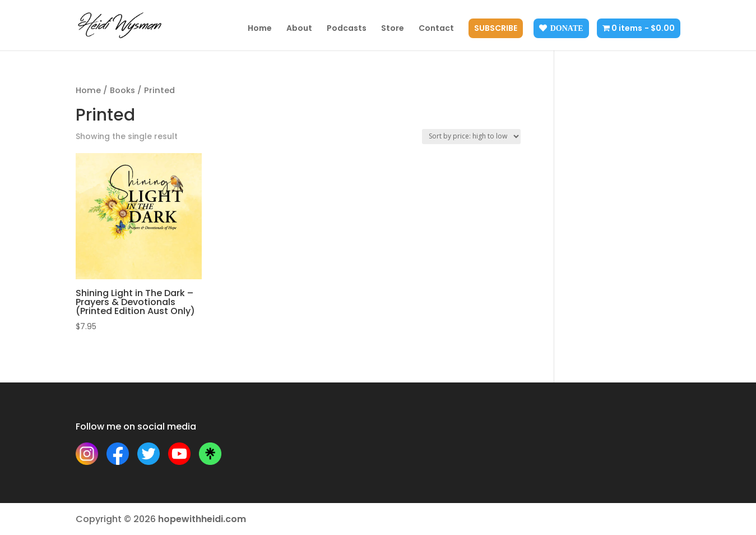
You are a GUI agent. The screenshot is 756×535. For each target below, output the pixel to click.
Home (260, 29)
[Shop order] (471, 137)
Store (393, 29)
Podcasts (347, 29)
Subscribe (496, 29)
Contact (436, 29)
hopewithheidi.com (202, 519)
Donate (567, 28)
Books (122, 90)
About (299, 29)
